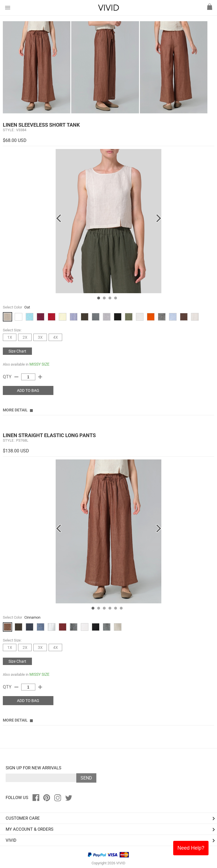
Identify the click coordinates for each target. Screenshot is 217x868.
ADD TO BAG (28, 390)
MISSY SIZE (39, 364)
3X (40, 337)
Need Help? (191, 848)
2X (25, 337)
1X (10, 337)
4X (56, 337)
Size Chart (17, 351)
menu (8, 8)
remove (16, 377)
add (40, 377)
